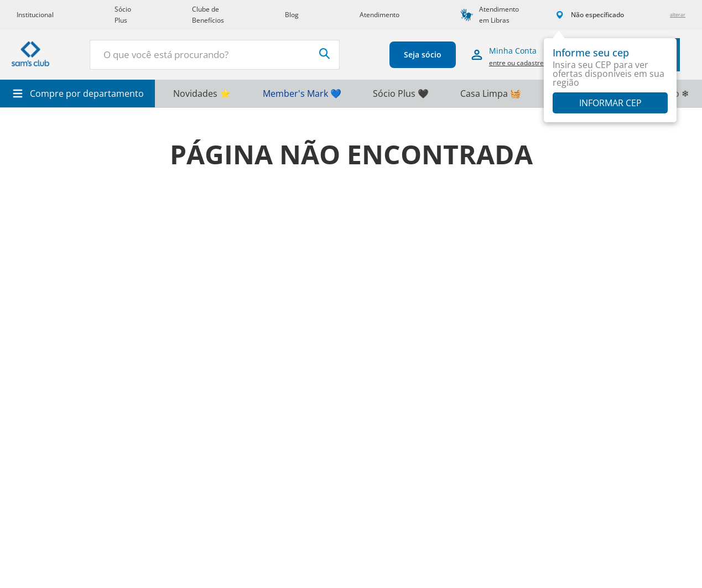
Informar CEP (610, 103)
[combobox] (211, 55)
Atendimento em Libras (499, 15)
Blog (292, 15)
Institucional (35, 15)
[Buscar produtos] (318, 54)
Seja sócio (416, 54)
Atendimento (379, 15)
